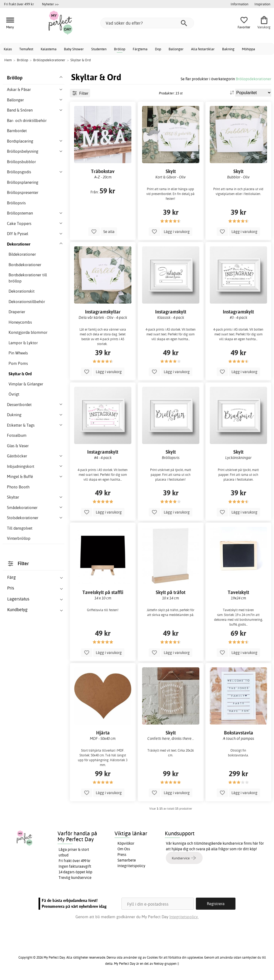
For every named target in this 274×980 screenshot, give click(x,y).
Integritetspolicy (131, 866)
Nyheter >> (50, 4)
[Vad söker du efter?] (147, 23)
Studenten (99, 49)
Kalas (8, 49)
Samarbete (127, 860)
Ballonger (176, 49)
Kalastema (49, 49)
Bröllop (120, 49)
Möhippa (248, 49)
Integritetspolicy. (184, 917)
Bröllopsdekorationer (254, 79)
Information (239, 4)
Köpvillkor (126, 843)
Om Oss (124, 849)
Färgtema (140, 49)
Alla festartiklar (203, 49)
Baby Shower (74, 49)
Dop (158, 49)
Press (122, 855)
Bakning (228, 49)
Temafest (26, 49)
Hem (8, 60)
